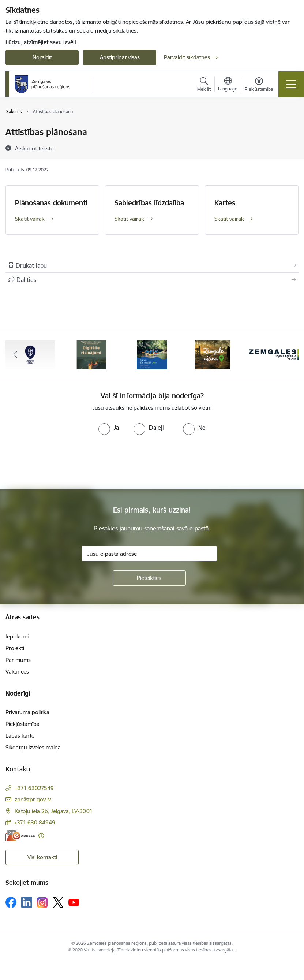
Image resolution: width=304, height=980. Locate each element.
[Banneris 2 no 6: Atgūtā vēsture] (91, 354)
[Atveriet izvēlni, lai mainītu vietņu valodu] (228, 85)
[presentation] (61, 462)
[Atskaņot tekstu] (34, 148)
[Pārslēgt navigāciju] (291, 84)
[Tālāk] (289, 355)
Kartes (225, 203)
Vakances (17, 672)
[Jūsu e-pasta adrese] (149, 554)
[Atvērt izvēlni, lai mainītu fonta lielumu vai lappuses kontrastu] (259, 85)
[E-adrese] (20, 836)
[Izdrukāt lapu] (152, 265)
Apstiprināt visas (120, 57)
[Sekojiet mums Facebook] (11, 902)
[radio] (109, 428)
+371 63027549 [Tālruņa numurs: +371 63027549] (34, 788)
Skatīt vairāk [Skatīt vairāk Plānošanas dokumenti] (30, 219)
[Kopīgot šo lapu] (152, 280)
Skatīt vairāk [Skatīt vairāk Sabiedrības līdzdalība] (129, 219)
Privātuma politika (27, 712)
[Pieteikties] (149, 578)
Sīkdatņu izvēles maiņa (33, 747)
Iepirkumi (17, 636)
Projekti (15, 648)
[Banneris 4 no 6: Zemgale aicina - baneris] (213, 354)
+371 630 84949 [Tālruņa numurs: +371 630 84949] (35, 822)
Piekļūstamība (22, 724)
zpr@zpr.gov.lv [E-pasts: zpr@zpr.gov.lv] (33, 799)
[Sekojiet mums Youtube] (74, 902)
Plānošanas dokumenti (51, 203)
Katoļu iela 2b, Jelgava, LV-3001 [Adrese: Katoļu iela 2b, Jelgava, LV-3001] (54, 811)
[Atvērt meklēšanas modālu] (204, 85)
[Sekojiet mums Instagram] (42, 903)
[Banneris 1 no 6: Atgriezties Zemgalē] (30, 354)
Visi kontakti (42, 857)
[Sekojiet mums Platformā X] (58, 902)
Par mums (18, 660)
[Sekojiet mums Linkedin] (27, 902)
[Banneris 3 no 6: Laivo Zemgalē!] (152, 354)
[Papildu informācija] (41, 836)
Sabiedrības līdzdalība (149, 203)
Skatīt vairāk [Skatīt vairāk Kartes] (229, 219)
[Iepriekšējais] (15, 355)
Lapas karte (20, 736)
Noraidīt (42, 57)
